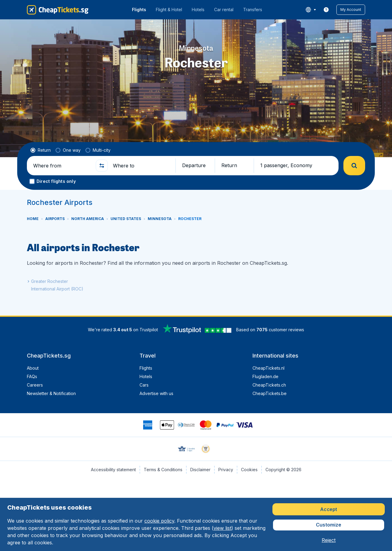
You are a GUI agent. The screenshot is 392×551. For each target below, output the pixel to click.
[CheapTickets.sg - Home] (58, 10)
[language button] (311, 10)
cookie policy (159, 521)
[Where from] (62, 166)
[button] (351, 10)
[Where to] (142, 166)
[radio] (41, 150)
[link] (326, 10)
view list (222, 528)
